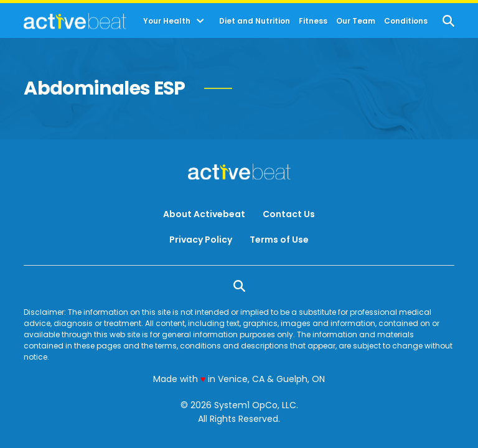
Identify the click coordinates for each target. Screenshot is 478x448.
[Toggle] (200, 21)
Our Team (356, 21)
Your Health (167, 21)
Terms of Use (279, 240)
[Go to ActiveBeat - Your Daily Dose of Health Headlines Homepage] (75, 21)
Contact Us (289, 214)
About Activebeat (204, 214)
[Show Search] (448, 21)
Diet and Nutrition (255, 21)
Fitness (313, 21)
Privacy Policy (201, 240)
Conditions (406, 21)
